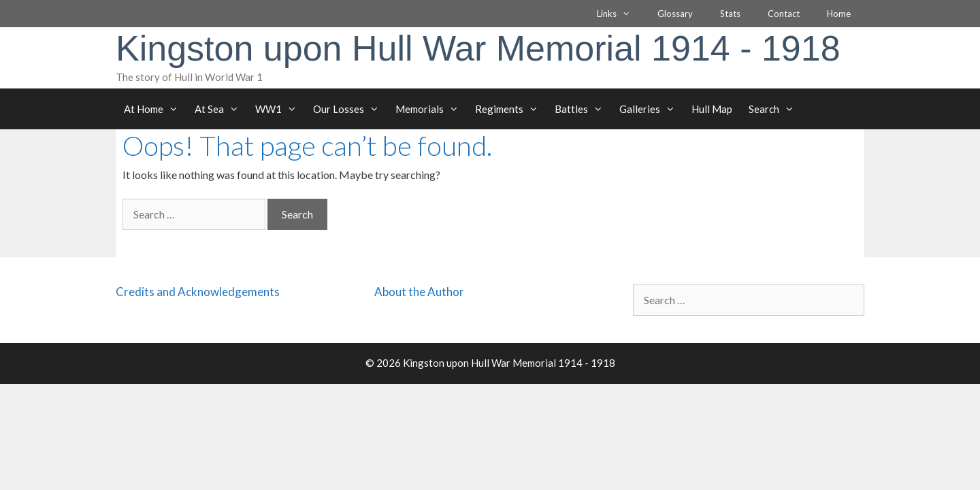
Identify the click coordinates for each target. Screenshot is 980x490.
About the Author (419, 292)
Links (620, 14)
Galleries (651, 109)
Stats (730, 14)
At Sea (221, 109)
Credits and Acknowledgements (198, 292)
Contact (784, 14)
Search (775, 109)
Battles (583, 109)
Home (839, 14)
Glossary (675, 14)
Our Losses (350, 109)
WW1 (280, 109)
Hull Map (712, 109)
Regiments (511, 109)
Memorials (431, 109)
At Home (155, 109)
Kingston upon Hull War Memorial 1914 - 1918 (478, 48)
